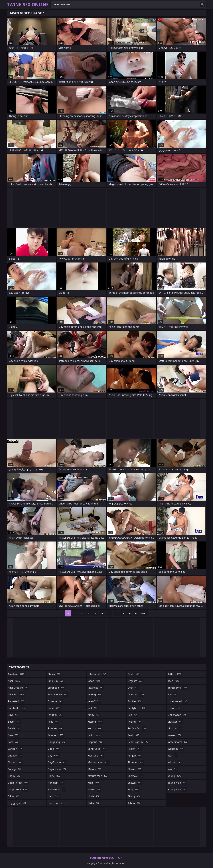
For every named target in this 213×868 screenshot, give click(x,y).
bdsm (15, 722)
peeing (135, 722)
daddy (14, 776)
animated (16, 701)
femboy (55, 728)
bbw (13, 715)
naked (94, 789)
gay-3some (57, 762)
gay (54, 756)
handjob (56, 783)
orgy (133, 688)
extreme (55, 701)
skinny (134, 796)
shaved (135, 769)
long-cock (97, 749)
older (94, 803)
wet (173, 756)
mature (95, 769)
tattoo (175, 674)
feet (53, 722)
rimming (136, 762)
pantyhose (137, 708)
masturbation (99, 762)
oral (134, 674)
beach (14, 728)
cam (13, 742)
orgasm (135, 681)
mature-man (98, 776)
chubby (15, 756)
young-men (177, 789)
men (94, 783)
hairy (54, 776)
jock (93, 708)
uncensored (178, 701)
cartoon (15, 749)
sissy (133, 789)
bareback (17, 708)
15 (122, 613)
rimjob (135, 756)
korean (95, 728)
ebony (54, 674)
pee (133, 715)
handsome (57, 789)
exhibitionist (58, 694)
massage (96, 756)
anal (14, 681)
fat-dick (55, 715)
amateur (16, 674)
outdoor (136, 694)
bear (13, 735)
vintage (175, 728)
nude (94, 796)
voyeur (175, 735)
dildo (14, 796)
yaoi (173, 769)
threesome (178, 688)
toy (173, 694)
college (15, 769)
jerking (95, 694)
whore (174, 762)
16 (129, 613)
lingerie (95, 742)
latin (94, 735)
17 (136, 613)
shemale (136, 776)
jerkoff (94, 701)
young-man (177, 783)
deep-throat (18, 783)
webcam (176, 749)
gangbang (57, 742)
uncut (174, 708)
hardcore (57, 803)
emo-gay (56, 681)
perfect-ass (137, 728)
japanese (96, 688)
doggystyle (17, 803)
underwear (177, 715)
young (175, 776)
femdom (56, 735)
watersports (178, 742)
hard (54, 796)
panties (135, 701)
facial (54, 708)
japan (94, 681)
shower (135, 783)
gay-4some (57, 769)
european (56, 688)
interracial (97, 674)
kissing (95, 722)
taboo (134, 803)
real (134, 735)
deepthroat (18, 789)
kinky (94, 715)
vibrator (175, 722)
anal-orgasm (18, 688)
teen (174, 681)
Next (144, 613)
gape (54, 749)
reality (135, 749)
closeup (15, 762)
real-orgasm (138, 742)
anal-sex (16, 694)
